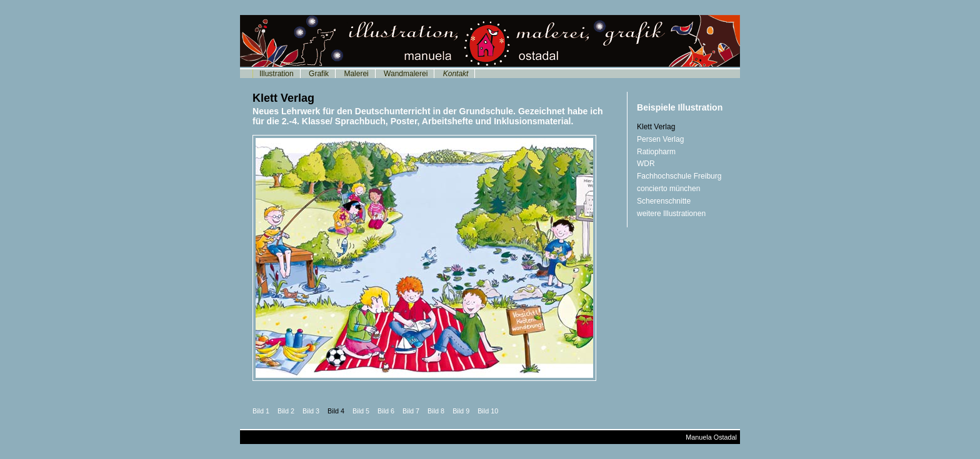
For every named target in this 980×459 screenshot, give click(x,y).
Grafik (319, 74)
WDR (646, 164)
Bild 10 (488, 411)
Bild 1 (261, 411)
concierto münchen (668, 189)
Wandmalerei (406, 74)
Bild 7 (411, 411)
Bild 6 (386, 411)
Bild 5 (361, 411)
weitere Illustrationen (671, 214)
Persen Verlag (660, 139)
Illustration (277, 74)
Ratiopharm (656, 152)
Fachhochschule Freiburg (679, 176)
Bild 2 (286, 411)
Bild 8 (436, 411)
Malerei (356, 74)
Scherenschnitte (664, 201)
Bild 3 (311, 411)
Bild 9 (461, 411)
